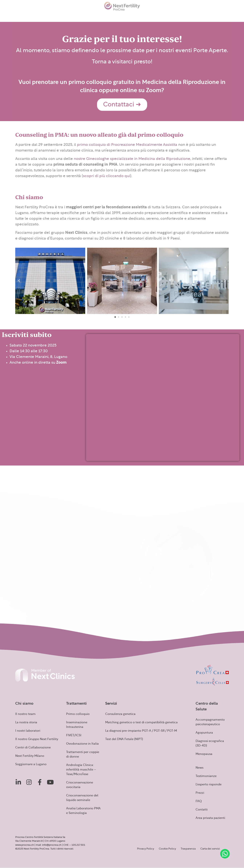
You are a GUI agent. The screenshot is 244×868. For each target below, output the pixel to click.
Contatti (188, 16)
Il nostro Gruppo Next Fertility (37, 739)
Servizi (56, 16)
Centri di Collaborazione (33, 747)
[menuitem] (232, 16)
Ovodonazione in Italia (82, 744)
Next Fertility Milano (30, 756)
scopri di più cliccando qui (107, 176)
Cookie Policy (167, 849)
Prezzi (164, 16)
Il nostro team (25, 714)
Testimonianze (118, 16)
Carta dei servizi (210, 849)
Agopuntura (204, 733)
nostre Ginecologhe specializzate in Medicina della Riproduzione (132, 159)
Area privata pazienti (210, 16)
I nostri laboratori (28, 731)
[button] (19, 281)
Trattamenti (37, 16)
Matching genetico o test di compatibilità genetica (141, 722)
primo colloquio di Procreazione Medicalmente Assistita (127, 145)
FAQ (175, 16)
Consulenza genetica (120, 714)
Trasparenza (188, 849)
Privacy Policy (146, 849)
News (101, 16)
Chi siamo (16, 16)
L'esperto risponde (209, 784)
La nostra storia (26, 722)
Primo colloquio (78, 714)
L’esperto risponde (144, 16)
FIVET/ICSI (74, 735)
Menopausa (204, 754)
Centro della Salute (79, 16)
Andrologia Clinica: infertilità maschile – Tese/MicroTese (81, 770)
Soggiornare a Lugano (31, 764)
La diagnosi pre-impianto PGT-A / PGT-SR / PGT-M (141, 731)
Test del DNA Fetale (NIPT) (124, 739)
